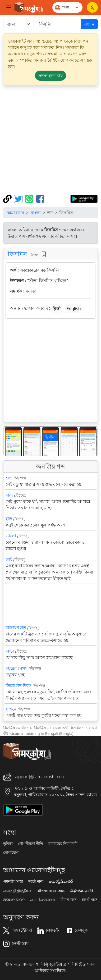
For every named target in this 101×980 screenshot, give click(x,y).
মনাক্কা (31, 291)
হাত (9, 519)
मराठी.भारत (36, 881)
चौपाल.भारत (68, 900)
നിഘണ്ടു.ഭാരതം (51, 891)
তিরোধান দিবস (19, 685)
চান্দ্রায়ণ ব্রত (16, 628)
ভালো (11, 536)
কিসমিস (17, 254)
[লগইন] (92, 7)
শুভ (9, 478)
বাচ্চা (10, 651)
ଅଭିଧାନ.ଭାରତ (14, 900)
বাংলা (36, 213)
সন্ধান (89, 24)
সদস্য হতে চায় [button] (50, 76)
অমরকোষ (16, 213)
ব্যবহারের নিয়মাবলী (63, 844)
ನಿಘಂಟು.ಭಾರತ (82, 891)
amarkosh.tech (43, 900)
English (74, 309)
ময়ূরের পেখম (17, 668)
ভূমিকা (8, 844)
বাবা (9, 495)
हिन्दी (57, 309)
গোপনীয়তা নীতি (31, 844)
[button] (10, 441)
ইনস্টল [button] (50, 437)
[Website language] (67, 7)
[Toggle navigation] (9, 7)
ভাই (9, 559)
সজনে (11, 709)
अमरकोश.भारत (13, 881)
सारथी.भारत (89, 900)
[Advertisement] (50, 140)
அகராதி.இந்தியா (17, 891)
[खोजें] (58, 24)
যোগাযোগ (11, 853)
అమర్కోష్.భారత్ (61, 881)
